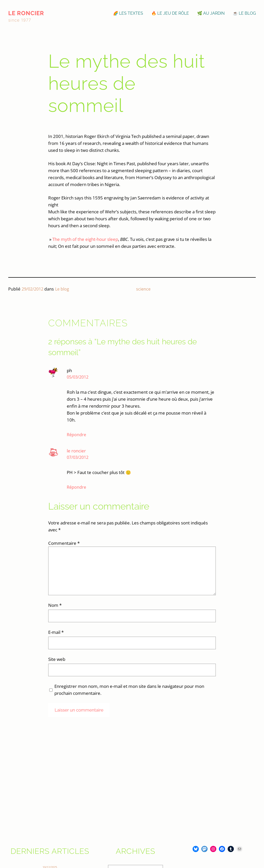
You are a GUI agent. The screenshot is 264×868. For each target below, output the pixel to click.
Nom (55, 605)
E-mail (56, 632)
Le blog (62, 289)
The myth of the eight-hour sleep (85, 239)
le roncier (26, 13)
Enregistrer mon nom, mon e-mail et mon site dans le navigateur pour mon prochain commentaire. (129, 690)
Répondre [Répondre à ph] (76, 435)
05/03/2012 (78, 377)
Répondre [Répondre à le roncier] (76, 487)
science (143, 289)
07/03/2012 (78, 457)
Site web (57, 659)
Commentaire (64, 543)
